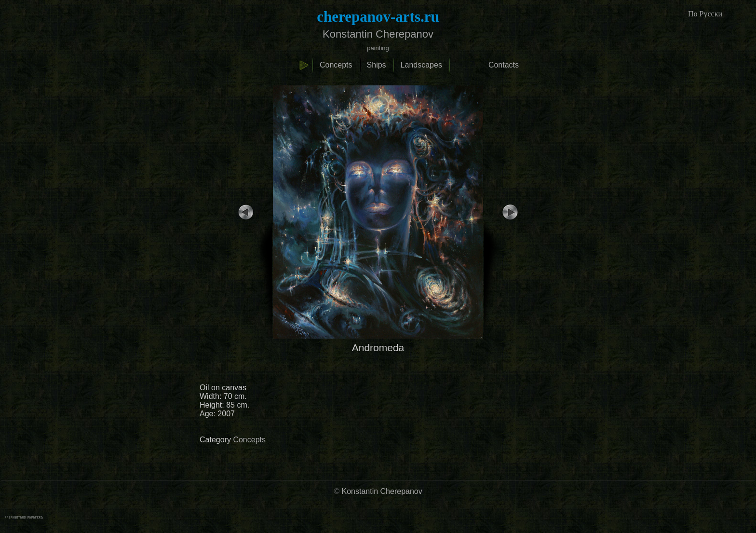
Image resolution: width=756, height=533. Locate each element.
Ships (377, 65)
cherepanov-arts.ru (378, 17)
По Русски (705, 14)
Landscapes (421, 65)
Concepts (336, 65)
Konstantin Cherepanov (382, 491)
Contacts (504, 65)
